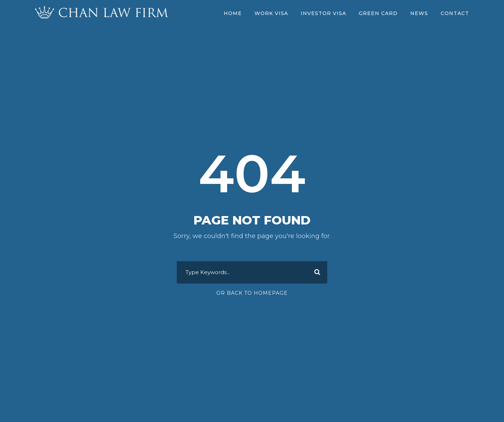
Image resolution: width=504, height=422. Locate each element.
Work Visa (271, 13)
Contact (455, 13)
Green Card (378, 13)
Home (233, 13)
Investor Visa (323, 13)
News (419, 13)
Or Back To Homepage (252, 293)
